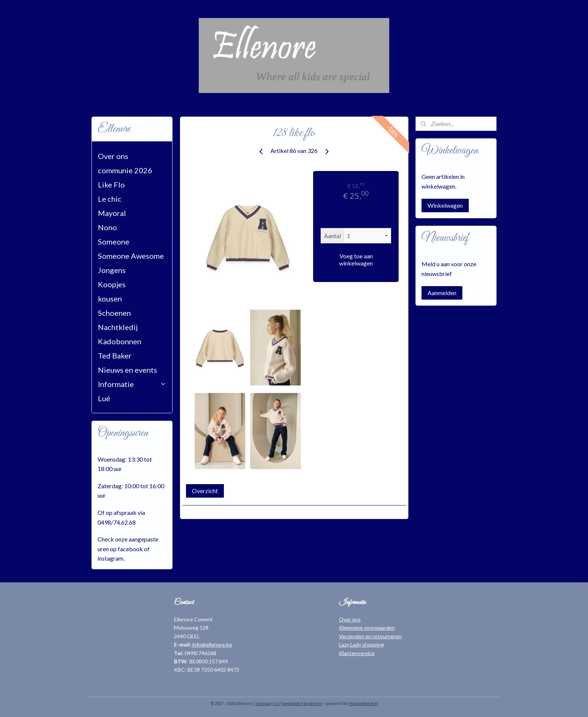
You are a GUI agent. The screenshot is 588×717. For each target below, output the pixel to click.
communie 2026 (125, 170)
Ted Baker (115, 355)
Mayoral (112, 213)
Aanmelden (442, 293)
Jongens (112, 270)
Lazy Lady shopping (361, 644)
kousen (110, 298)
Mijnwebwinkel (363, 703)
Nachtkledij (118, 327)
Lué (104, 398)
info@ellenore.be (212, 644)
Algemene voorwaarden (367, 628)
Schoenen (114, 313)
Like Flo (111, 184)
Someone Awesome (131, 256)
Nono (107, 227)
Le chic (110, 199)
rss (277, 703)
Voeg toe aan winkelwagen (356, 259)
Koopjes (112, 284)
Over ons (113, 156)
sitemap (263, 703)
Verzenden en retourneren (370, 636)
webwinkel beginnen (302, 703)
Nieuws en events (127, 370)
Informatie (132, 384)
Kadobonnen (120, 341)
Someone (114, 241)
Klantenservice (357, 653)
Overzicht (205, 491)
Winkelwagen (445, 205)
